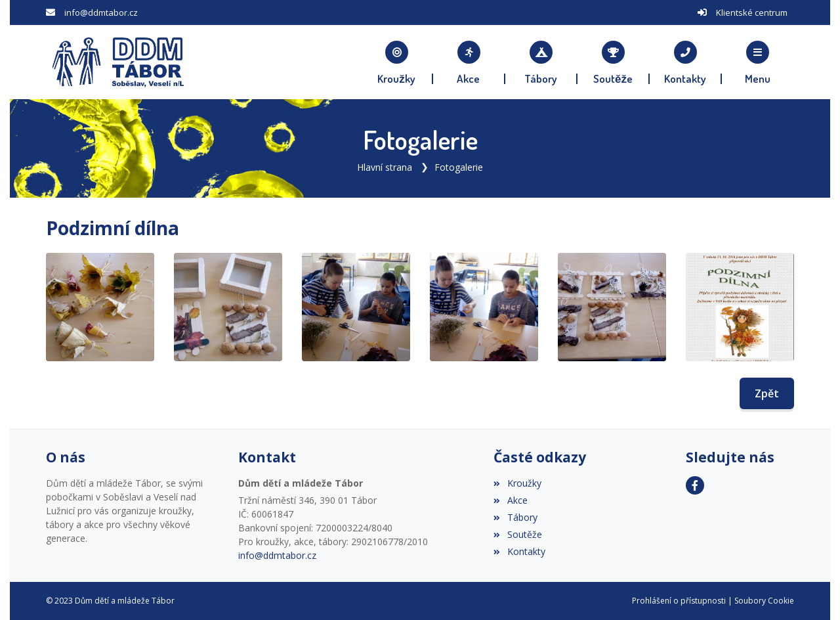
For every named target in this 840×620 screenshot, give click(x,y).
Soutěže (517, 534)
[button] (758, 62)
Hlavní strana (385, 167)
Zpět (767, 393)
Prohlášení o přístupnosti (679, 601)
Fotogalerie (459, 167)
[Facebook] (695, 485)
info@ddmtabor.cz (101, 12)
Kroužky (517, 483)
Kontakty (519, 551)
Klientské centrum (752, 12)
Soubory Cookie (764, 601)
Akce (510, 500)
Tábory (515, 517)
